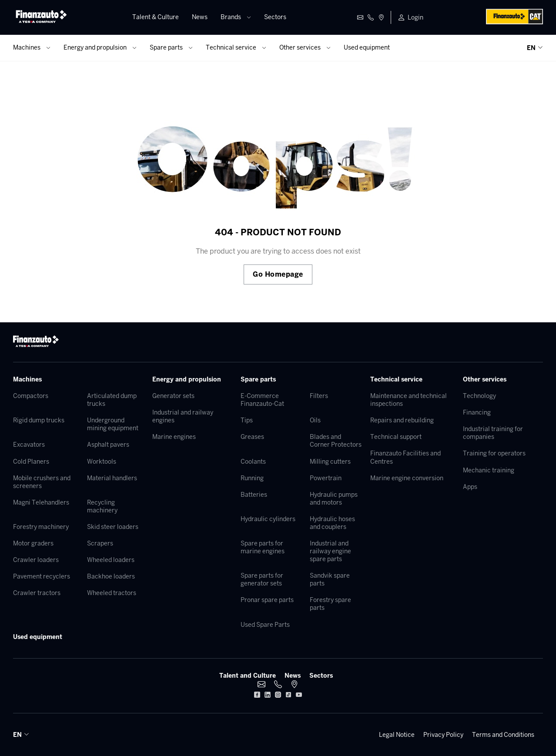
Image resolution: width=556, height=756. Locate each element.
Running (252, 478)
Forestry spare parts (330, 604)
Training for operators (494, 453)
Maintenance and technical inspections (409, 400)
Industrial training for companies (493, 433)
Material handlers (112, 478)
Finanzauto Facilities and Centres (405, 457)
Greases (252, 437)
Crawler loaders (36, 560)
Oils (315, 420)
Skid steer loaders (113, 527)
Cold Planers (31, 462)
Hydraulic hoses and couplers (332, 523)
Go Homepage (278, 274)
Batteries (254, 495)
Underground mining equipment (113, 424)
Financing (477, 412)
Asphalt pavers (108, 445)
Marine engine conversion (407, 478)
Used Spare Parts (265, 625)
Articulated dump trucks (112, 400)
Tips (247, 420)
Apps (470, 487)
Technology (479, 396)
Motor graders (33, 543)
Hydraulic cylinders (268, 519)
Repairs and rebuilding (402, 420)
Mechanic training (489, 470)
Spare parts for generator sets (262, 579)
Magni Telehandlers (41, 502)
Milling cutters (330, 462)
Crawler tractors (37, 593)
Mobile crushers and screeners (42, 482)
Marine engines (174, 437)
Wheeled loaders (111, 560)
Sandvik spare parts (330, 579)
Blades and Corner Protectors (336, 441)
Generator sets (173, 396)
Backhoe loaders (111, 576)
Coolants (253, 462)
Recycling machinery (102, 506)
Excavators (29, 445)
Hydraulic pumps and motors (334, 498)
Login (415, 17)
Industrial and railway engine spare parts (330, 551)
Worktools (102, 462)
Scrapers (100, 543)
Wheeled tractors (112, 593)
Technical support (396, 437)
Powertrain (326, 478)
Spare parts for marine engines (263, 547)
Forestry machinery (41, 527)
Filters (319, 396)
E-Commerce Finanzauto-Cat (262, 400)
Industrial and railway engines (183, 416)
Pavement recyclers (42, 576)
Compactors (31, 396)
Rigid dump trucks (39, 420)
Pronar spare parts (267, 600)
